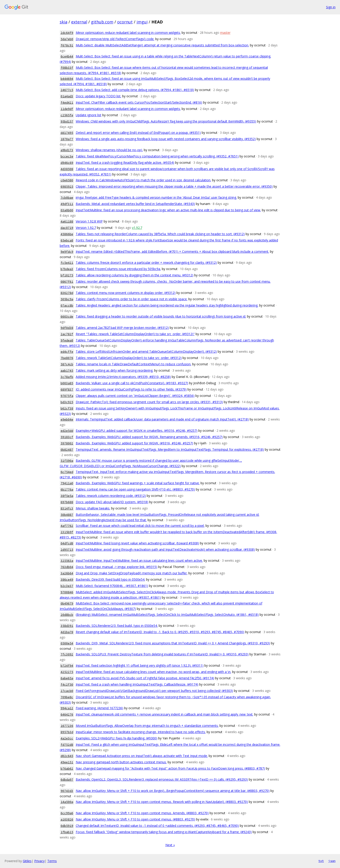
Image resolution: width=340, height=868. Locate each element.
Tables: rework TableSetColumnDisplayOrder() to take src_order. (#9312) (129, 358)
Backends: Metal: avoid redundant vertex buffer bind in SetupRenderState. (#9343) (135, 204)
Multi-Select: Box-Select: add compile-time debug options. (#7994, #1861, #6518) (135, 90)
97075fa (67, 396)
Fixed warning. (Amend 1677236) (99, 708)
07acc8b (67, 306)
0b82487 (67, 450)
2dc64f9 (67, 33)
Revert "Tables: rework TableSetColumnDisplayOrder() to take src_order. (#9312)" (135, 334)
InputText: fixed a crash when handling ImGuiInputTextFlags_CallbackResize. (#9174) (137, 684)
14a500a (67, 802)
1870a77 (67, 139)
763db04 (67, 567)
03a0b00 (67, 210)
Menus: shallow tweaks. (93, 508)
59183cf (67, 437)
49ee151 (67, 762)
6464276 (67, 715)
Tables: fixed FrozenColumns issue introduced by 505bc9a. (118, 269)
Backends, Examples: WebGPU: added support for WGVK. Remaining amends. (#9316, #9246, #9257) (149, 437)
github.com (102, 22)
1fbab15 (67, 832)
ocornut (125, 22)
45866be (67, 234)
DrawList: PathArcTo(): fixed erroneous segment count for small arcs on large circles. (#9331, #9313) (149, 402)
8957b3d (67, 732)
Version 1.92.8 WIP (89, 221)
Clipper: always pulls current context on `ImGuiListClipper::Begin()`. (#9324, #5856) (135, 396)
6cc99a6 (67, 813)
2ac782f (67, 334)
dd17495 (67, 133)
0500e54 (67, 643)
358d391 (67, 626)
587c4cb (67, 364)
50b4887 (67, 515)
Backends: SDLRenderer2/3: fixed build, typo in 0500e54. (117, 626)
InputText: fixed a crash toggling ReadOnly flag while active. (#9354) (125, 162)
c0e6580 (67, 180)
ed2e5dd (67, 431)
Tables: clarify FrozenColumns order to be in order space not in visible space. (132, 299)
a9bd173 (67, 150)
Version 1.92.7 (86, 228)
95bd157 (67, 122)
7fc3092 (67, 654)
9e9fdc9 (67, 252)
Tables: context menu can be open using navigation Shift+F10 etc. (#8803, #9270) (135, 489)
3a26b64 (67, 573)
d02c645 (67, 756)
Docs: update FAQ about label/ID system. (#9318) (112, 502)
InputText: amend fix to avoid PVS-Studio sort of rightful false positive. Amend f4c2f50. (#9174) (145, 678)
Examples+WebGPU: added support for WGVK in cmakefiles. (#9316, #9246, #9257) (137, 431)
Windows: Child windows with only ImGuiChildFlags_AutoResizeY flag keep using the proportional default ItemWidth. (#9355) (166, 121)
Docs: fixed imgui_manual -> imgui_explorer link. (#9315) (116, 567)
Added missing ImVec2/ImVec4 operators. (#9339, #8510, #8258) (123, 377)
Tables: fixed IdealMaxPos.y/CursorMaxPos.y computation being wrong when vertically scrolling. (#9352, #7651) (157, 156)
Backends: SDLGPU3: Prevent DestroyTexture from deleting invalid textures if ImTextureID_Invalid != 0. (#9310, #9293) (162, 654)
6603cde (67, 317)
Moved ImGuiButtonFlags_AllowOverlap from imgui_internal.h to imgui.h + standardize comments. (147, 726)
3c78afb (67, 377)
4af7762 (67, 526)
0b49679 (67, 603)
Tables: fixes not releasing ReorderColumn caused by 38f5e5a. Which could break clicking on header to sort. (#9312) (160, 234)
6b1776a (67, 490)
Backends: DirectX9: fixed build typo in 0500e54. (110, 579)
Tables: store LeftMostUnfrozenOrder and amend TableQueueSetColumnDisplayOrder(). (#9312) (146, 351)
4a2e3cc (67, 738)
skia (64, 22)
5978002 (67, 443)
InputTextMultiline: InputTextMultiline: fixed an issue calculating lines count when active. (139, 560)
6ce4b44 (67, 56)
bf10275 (67, 275)
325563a (67, 561)
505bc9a (67, 299)
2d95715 (67, 550)
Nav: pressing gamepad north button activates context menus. (121, 762)
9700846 (67, 592)
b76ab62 (67, 769)
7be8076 (67, 358)
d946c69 (67, 163)
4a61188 (67, 222)
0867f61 (67, 282)
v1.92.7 (137, 228)
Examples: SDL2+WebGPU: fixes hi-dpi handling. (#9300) (116, 738)
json (332, 861)
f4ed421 (67, 103)
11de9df (67, 109)
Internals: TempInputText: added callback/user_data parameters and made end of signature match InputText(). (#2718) (162, 419)
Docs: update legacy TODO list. (98, 96)
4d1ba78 (67, 632)
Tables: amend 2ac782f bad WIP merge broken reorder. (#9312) (122, 328)
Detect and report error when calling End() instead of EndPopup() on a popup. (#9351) (138, 133)
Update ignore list (89, 115)
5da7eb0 (67, 39)
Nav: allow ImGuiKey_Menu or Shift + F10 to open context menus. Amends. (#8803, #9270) (142, 813)
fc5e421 (67, 263)
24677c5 (67, 90)
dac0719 (67, 228)
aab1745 (67, 371)
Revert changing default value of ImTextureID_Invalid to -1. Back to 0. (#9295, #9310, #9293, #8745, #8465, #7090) (160, 632)
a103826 (67, 819)
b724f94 (67, 666)
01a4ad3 (67, 96)
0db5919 (67, 826)
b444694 (67, 79)
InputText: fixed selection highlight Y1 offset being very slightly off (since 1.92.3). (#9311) (140, 665)
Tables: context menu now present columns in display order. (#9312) (126, 293)
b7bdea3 (67, 269)
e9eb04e (67, 419)
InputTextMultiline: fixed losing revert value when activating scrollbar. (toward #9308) (137, 543)
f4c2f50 (67, 685)
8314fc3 (67, 508)
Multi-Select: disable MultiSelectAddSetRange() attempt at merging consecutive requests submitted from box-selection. (162, 45)
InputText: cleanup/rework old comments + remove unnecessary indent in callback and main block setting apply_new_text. (164, 714)
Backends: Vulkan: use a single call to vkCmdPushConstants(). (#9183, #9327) (132, 383)
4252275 (67, 672)
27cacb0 (67, 691)
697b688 (67, 502)
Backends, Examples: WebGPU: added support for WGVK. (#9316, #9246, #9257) (134, 443)
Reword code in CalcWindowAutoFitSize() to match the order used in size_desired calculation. (143, 180)
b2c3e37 (67, 586)
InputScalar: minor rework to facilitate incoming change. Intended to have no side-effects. (141, 732)
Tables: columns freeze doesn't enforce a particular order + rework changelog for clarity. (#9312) (146, 262)
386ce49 (67, 580)
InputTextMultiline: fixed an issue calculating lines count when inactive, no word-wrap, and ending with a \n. (153, 672)
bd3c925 (67, 402)
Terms (52, 861)
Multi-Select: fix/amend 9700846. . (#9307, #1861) (112, 586)
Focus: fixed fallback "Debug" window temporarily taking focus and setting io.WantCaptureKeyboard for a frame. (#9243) (164, 832)
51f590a (67, 461)
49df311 (67, 204)
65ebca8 (67, 240)
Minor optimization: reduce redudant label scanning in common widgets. (128, 33)
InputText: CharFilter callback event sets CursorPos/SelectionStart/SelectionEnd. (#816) (139, 102)
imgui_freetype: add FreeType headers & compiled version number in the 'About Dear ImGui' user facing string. (156, 197)
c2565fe (67, 115)
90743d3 (67, 791)
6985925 (67, 187)
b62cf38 (67, 408)
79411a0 (67, 483)
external (79, 22)
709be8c (67, 697)
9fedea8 (67, 340)
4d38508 (67, 169)
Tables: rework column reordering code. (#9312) (111, 496)
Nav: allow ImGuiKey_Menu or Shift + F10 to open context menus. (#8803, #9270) (135, 819)
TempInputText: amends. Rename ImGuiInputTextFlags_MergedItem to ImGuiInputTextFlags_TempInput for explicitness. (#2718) (170, 449)
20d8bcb (67, 615)
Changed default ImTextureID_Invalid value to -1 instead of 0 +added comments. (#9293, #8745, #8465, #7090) (157, 826)
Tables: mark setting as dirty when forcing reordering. (114, 370)
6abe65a (67, 678)
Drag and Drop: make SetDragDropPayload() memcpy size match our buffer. (132, 573)
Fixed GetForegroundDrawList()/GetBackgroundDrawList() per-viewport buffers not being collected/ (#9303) (154, 691)
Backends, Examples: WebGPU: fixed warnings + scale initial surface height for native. (138, 483)
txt (321, 861)
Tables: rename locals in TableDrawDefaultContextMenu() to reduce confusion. (133, 364)
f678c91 (67, 45)
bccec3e (67, 156)
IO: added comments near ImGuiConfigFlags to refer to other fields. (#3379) (131, 389)
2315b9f (67, 532)
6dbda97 (67, 780)
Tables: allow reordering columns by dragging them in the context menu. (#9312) (135, 275)
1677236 (67, 726)
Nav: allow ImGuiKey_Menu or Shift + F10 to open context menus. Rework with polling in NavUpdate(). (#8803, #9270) (162, 802)
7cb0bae (67, 198)
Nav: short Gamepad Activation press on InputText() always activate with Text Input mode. (142, 756)
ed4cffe (67, 352)
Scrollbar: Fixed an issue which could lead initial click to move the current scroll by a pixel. (140, 526)
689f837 (67, 390)
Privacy (39, 861)
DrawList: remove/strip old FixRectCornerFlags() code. (115, 39)
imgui (142, 22)
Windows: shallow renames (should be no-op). (109, 150)
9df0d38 (67, 328)
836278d (67, 293)
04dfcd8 (67, 543)
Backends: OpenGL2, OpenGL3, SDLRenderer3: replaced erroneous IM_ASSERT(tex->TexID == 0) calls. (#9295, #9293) (162, 779)
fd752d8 (67, 745)
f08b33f (67, 68)
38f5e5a (67, 496)
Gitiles (27, 861)
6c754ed (67, 472)
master (225, 33)
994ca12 (67, 708)
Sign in (331, 7)
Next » (170, 845)
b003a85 (67, 383)
